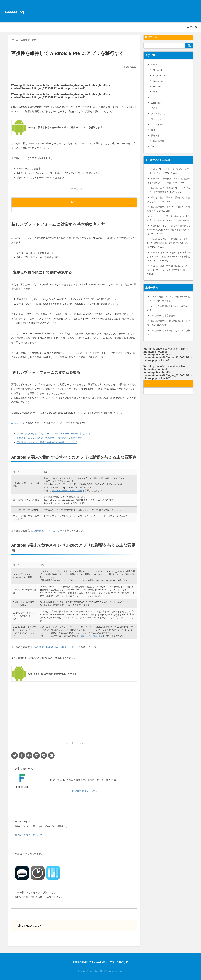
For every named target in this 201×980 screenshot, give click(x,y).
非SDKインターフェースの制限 (67, 490)
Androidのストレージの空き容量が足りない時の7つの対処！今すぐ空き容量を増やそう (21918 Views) (169, 230)
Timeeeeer (158, 81)
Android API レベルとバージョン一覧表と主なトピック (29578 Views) (168, 171)
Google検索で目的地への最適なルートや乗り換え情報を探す (169, 323)
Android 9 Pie (18, 423)
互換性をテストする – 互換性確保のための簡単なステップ (47, 442)
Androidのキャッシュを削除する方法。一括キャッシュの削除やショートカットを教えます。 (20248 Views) (169, 257)
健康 (153, 130)
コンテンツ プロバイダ (92, 636)
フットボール (157, 125)
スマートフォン (159, 114)
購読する (151, 37)
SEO (153, 97)
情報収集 (155, 136)
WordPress (156, 103)
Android (155, 65)
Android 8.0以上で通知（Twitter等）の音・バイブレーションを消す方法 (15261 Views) (167, 270)
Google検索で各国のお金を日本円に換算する (169, 332)
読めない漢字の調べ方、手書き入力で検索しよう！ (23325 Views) (168, 199)
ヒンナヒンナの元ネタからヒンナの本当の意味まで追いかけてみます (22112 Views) (168, 218)
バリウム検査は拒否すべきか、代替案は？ (167, 308)
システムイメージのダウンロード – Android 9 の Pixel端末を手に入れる (54, 434)
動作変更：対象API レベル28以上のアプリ (56, 647)
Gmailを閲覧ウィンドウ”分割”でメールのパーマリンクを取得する (169, 299)
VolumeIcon (159, 86)
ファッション (157, 119)
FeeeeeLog (14, 12)
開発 (155, 92)
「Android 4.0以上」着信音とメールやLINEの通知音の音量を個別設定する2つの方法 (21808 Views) (168, 243)
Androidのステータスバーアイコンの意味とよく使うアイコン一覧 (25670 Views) (169, 181)
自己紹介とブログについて (28, 835)
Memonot (157, 70)
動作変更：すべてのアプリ (48, 531)
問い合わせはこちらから (85, 791)
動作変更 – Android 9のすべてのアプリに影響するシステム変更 (49, 438)
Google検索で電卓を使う (163, 316)
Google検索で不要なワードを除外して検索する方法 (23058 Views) (169, 209)
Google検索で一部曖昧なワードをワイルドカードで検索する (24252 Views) (169, 190)
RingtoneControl (161, 75)
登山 (153, 146)
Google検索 (159, 141)
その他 (154, 108)
